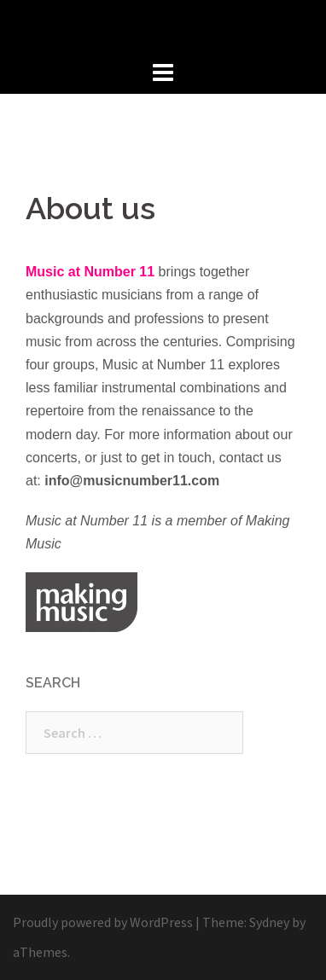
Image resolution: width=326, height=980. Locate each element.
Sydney (269, 922)
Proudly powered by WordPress (103, 922)
